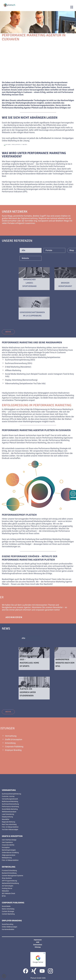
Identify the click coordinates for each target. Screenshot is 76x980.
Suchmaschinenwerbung (10, 804)
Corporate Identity (8, 845)
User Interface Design (9, 840)
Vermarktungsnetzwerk (10, 799)
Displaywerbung (7, 817)
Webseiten (5, 891)
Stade (44, 128)
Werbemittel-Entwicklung (10, 883)
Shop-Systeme (7, 878)
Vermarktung (11, 736)
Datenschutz (38, 945)
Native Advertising (8, 909)
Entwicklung (10, 743)
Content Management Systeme (12, 876)
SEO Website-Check (8, 893)
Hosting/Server (7, 888)
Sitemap (38, 947)
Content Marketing (8, 914)
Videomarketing (12, 383)
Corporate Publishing (14, 747)
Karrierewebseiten (8, 929)
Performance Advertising (10, 807)
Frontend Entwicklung (9, 870)
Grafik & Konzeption (14, 739)
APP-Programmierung (9, 881)
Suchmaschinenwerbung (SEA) (19, 363)
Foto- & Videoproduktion (10, 827)
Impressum (38, 940)
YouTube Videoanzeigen (10, 829)
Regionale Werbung (8, 822)
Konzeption (6, 847)
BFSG (4, 896)
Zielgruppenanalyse (9, 855)
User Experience (7, 842)
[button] (4, 976)
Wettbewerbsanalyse (9, 812)
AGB (38, 942)
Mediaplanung (7, 858)
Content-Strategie (8, 911)
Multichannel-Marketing (10, 801)
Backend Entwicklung (9, 873)
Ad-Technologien (8, 886)
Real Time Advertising (9, 824)
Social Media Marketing (15, 374)
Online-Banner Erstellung (10, 853)
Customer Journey (8, 796)
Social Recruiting (8, 924)
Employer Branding (13, 750)
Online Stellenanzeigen (10, 927)
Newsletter (26, 367)
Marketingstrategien (9, 850)
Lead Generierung (8, 814)
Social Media (6, 906)
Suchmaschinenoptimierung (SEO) (20, 360)
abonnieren (14, 617)
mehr (8, 332)
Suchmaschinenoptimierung (11, 794)
